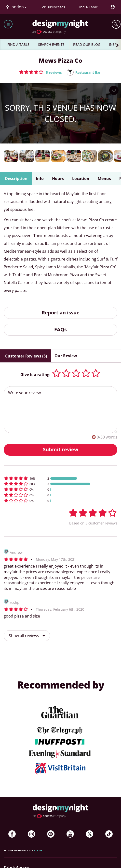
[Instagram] (31, 834)
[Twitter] (90, 834)
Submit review (61, 449)
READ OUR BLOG (87, 44)
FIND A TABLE (18, 44)
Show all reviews (27, 636)
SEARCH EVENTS (51, 44)
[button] (40, 72)
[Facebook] (12, 834)
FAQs (60, 329)
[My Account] (112, 7)
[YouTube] (70, 834)
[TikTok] (109, 834)
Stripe (38, 850)
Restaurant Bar (88, 72)
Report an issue (61, 313)
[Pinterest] (51, 834)
